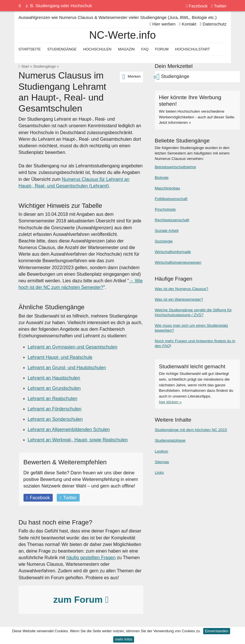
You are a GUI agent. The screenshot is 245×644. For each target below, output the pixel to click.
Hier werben (163, 24)
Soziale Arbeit (167, 231)
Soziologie (164, 241)
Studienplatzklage (170, 440)
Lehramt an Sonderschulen (55, 419)
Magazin (126, 49)
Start (25, 66)
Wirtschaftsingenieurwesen (178, 262)
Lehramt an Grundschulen (54, 388)
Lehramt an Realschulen (53, 399)
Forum (162, 49)
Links (159, 472)
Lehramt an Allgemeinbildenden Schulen (69, 429)
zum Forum (81, 600)
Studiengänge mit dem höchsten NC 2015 (191, 430)
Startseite (30, 49)
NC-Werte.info (122, 35)
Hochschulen (97, 49)
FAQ (145, 49)
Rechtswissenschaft (172, 220)
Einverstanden (217, 631)
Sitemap (162, 462)
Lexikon (161, 451)
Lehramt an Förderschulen (55, 409)
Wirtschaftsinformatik (173, 252)
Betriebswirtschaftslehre (175, 167)
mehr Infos (124, 639)
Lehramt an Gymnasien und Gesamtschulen (73, 347)
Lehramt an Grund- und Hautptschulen (67, 368)
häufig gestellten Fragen (91, 558)
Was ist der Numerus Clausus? (182, 289)
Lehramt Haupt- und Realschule (60, 357)
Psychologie (165, 209)
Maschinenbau (167, 188)
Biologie (162, 178)
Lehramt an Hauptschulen (54, 378)
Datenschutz (213, 24)
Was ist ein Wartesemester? (179, 299)
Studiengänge (45, 66)
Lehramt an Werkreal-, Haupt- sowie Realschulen (78, 440)
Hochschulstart (193, 49)
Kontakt (188, 24)
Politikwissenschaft (171, 199)
